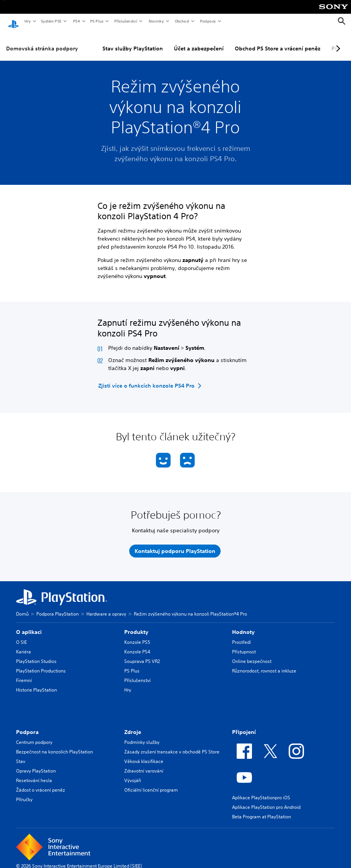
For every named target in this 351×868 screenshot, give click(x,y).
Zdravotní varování (144, 764)
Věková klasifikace (144, 754)
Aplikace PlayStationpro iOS (261, 791)
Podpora (207, 21)
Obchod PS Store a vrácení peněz (278, 42)
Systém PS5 (51, 21)
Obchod (182, 21)
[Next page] (337, 42)
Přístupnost (244, 645)
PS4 (76, 21)
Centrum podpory (34, 735)
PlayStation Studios (36, 654)
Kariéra (24, 645)
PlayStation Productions (41, 664)
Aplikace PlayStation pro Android (266, 800)
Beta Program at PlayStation (262, 810)
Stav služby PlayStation (133, 42)
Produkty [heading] (136, 625)
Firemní (24, 673)
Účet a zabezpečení (199, 42)
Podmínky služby (142, 735)
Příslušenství (125, 21)
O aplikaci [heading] (29, 625)
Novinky (156, 21)
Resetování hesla (34, 773)
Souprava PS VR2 (142, 654)
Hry (27, 21)
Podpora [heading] (27, 725)
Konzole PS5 (137, 635)
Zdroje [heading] (133, 725)
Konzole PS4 (137, 645)
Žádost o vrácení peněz (41, 783)
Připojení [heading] (244, 725)
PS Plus (97, 21)
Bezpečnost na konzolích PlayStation (54, 745)
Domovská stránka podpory (42, 42)
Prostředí (241, 635)
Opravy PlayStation (36, 764)
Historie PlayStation (37, 683)
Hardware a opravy (106, 607)
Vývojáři (133, 773)
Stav (21, 754)
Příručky (24, 793)
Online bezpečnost (252, 654)
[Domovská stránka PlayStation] (13, 21)
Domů (22, 607)
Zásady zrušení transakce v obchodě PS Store (172, 745)
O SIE (21, 635)
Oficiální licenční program (151, 783)
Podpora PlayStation (58, 607)
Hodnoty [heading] (243, 625)
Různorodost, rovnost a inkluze (264, 664)
